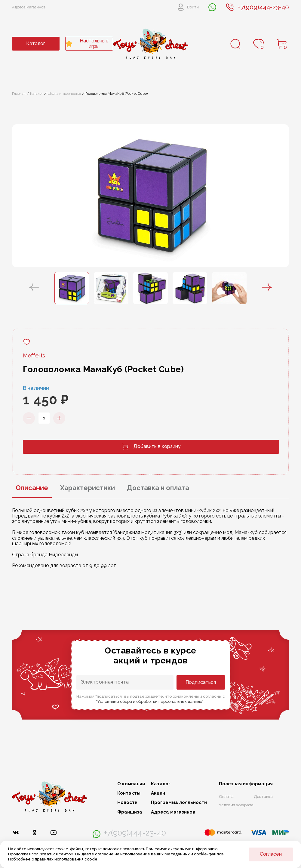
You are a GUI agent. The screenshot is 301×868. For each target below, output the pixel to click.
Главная (19, 94)
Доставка (263, 797)
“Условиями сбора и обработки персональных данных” (150, 701)
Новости (127, 803)
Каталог (36, 43)
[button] (34, 288)
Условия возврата (236, 805)
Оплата (226, 797)
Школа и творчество (64, 94)
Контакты (129, 793)
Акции (158, 793)
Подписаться (201, 682)
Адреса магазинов (29, 7)
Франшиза (130, 812)
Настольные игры (87, 43)
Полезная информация (246, 784)
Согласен (271, 854)
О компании (131, 784)
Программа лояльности (179, 803)
